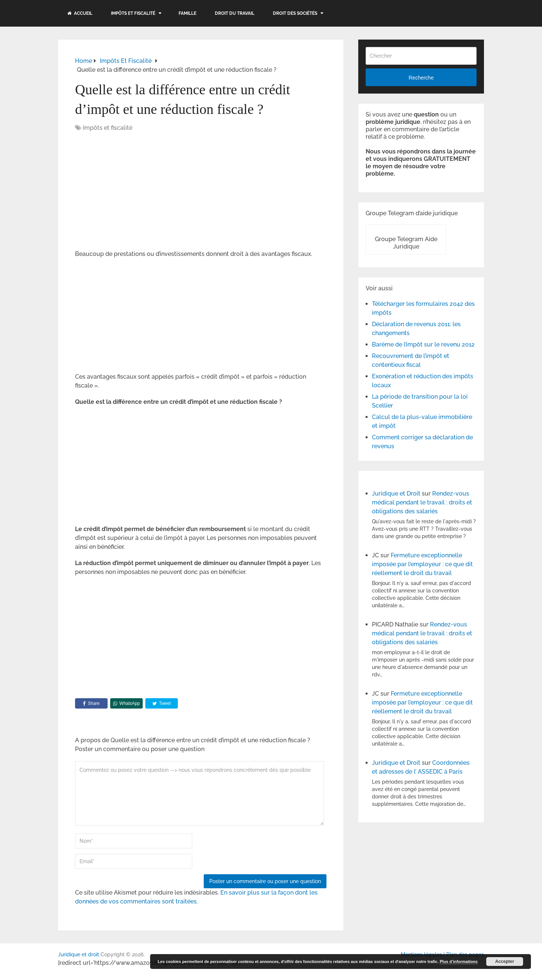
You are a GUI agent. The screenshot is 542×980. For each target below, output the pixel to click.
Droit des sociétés (295, 13)
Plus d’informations (459, 962)
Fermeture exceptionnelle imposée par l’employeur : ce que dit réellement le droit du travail (422, 564)
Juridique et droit (79, 954)
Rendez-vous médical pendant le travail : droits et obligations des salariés (422, 502)
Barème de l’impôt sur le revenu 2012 (423, 344)
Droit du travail (235, 13)
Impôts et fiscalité (133, 13)
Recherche (421, 78)
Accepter (504, 962)
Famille (187, 13)
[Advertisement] (137, 192)
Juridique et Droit (396, 494)
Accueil (80, 13)
